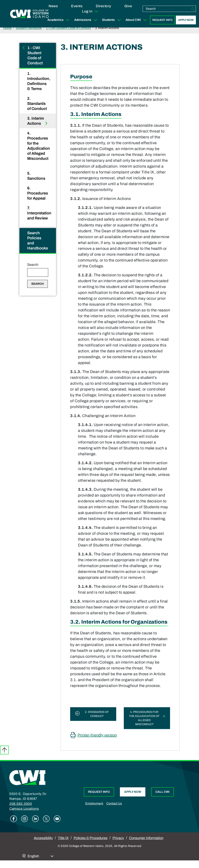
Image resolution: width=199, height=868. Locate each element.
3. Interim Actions (36, 121)
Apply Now (186, 20)
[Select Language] (41, 856)
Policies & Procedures (91, 838)
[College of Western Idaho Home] (29, 14)
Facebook (14, 819)
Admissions (87, 20)
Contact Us (114, 803)
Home (7, 28)
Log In (90, 11)
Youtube (57, 819)
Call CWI (162, 792)
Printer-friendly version (97, 735)
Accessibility (43, 838)
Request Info (162, 20)
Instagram (24, 819)
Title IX (63, 838)
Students (112, 20)
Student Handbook (29, 28)
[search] (167, 9)
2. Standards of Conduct (37, 103)
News (53, 6)
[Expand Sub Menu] (68, 20)
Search (33, 265)
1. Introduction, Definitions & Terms (39, 81)
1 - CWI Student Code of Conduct (68, 28)
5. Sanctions (37, 176)
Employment (94, 803)
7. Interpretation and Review (39, 213)
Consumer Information (146, 838)
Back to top (4, 750)
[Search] (193, 9)
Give (128, 6)
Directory (103, 6)
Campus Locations (24, 809)
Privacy (118, 838)
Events (77, 6)
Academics (59, 20)
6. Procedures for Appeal (38, 193)
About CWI (137, 20)
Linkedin (35, 819)
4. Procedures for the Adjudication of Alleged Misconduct (39, 146)
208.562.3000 (21, 804)
